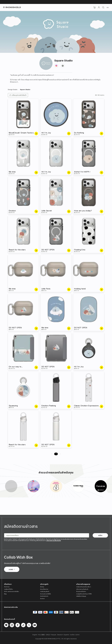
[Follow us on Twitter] (29, 625)
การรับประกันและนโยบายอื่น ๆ (84, 587)
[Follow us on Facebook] (18, 625)
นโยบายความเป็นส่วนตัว (54, 541)
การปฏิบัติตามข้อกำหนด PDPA (84, 594)
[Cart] (94, 7)
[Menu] (108, 7)
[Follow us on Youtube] (35, 625)
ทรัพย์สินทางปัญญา (81, 596)
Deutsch (60, 635)
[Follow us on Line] (6, 625)
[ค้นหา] (103, 7)
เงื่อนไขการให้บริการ (81, 591)
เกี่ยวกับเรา (7, 587)
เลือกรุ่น (42, 587)
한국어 (77, 635)
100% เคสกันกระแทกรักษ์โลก (11, 591)
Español (66, 635)
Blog (5, 594)
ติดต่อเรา (42, 599)
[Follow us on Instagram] (12, 625)
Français (53, 635)
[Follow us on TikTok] (23, 625)
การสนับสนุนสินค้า (45, 591)
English (35, 635)
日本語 (48, 635)
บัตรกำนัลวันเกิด (44, 596)
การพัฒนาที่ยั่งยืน (8, 589)
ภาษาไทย (72, 635)
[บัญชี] (99, 7)
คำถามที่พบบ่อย (44, 589)
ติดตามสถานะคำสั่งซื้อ (46, 594)
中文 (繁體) (42, 635)
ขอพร (12, 569)
